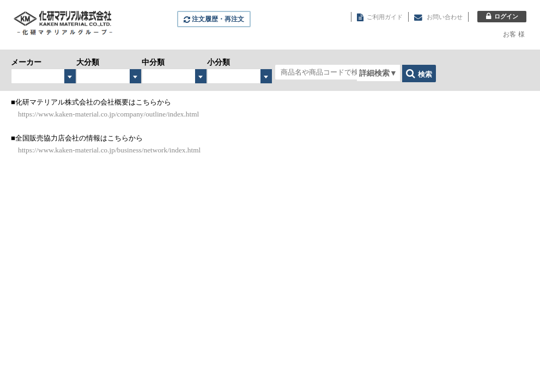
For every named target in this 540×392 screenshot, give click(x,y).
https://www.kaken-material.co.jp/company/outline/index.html (108, 114)
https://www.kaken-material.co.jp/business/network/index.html (109, 150)
